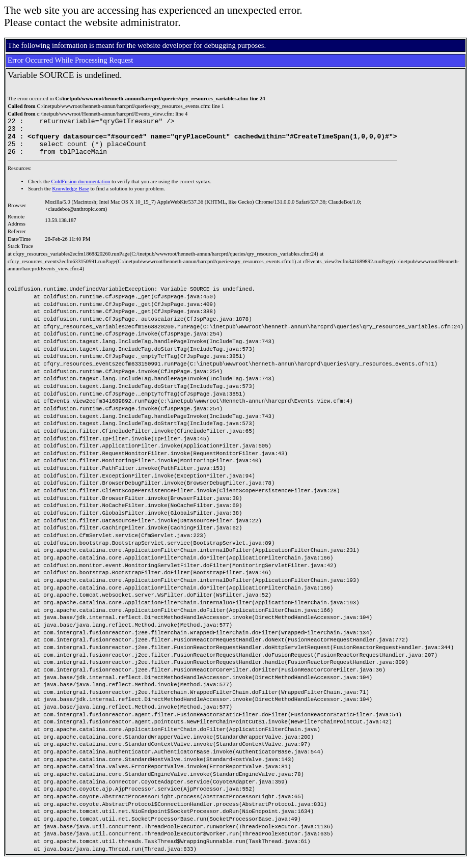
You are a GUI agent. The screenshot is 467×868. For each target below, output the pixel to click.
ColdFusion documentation (81, 189)
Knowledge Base (71, 196)
